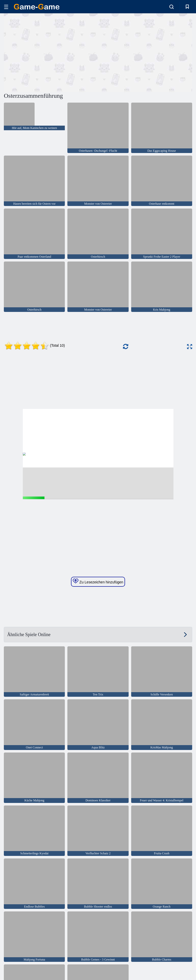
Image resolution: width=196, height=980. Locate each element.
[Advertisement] (51, 52)
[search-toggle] (172, 7)
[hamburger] (6, 7)
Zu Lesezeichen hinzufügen (98, 581)
